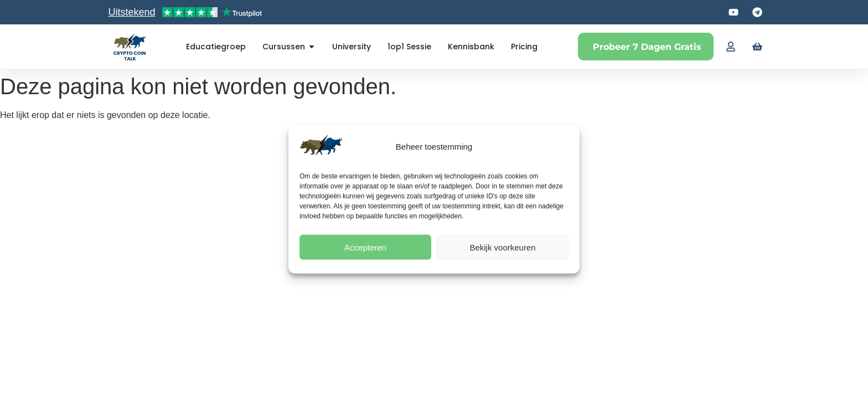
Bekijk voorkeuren (502, 247)
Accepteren (365, 247)
